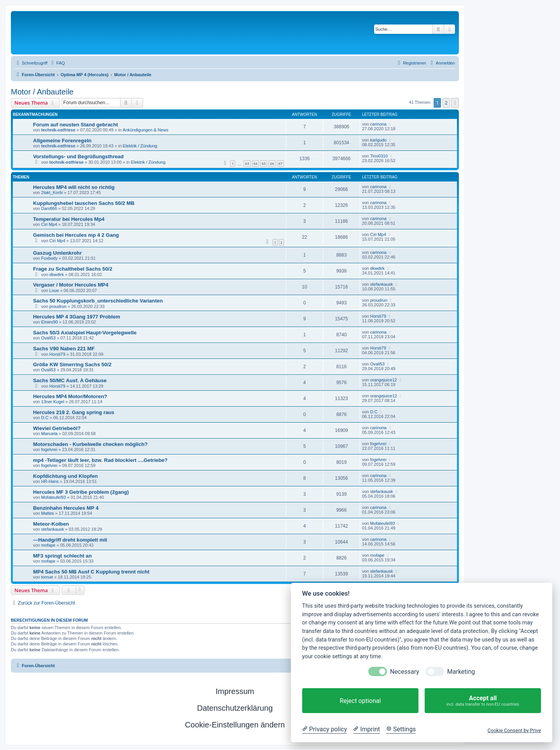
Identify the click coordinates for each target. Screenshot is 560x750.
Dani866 (49, 208)
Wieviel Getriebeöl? (57, 428)
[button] (455, 103)
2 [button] (446, 103)
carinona (378, 124)
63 (247, 163)
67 (280, 163)
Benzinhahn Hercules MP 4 (66, 508)
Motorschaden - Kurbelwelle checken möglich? (90, 444)
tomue (47, 577)
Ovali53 (48, 338)
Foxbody (49, 258)
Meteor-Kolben (51, 524)
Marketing (461, 672)
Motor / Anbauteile (42, 92)
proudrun (58, 306)
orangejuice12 (384, 380)
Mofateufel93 (54, 497)
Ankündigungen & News (146, 130)
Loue (54, 290)
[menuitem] (57, 63)
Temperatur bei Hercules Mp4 (69, 219)
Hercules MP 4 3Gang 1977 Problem (77, 317)
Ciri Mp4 (49, 224)
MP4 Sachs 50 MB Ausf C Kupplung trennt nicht (91, 572)
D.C (45, 418)
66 (272, 163)
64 (255, 163)
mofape (48, 545)
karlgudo (378, 140)
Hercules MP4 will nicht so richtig (74, 187)
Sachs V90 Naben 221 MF (64, 349)
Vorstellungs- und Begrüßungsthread (78, 156)
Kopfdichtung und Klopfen (65, 476)
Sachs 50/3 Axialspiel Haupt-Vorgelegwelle (85, 333)
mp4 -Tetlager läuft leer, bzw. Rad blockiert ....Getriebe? (100, 460)
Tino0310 (379, 156)
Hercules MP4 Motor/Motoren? (70, 396)
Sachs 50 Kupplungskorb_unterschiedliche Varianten (98, 301)
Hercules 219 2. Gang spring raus (74, 412)
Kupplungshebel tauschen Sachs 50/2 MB (84, 203)
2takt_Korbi (52, 192)
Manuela (49, 434)
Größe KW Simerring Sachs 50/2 (72, 365)
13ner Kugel (53, 402)
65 (264, 163)
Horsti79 (378, 316)
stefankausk (382, 284)
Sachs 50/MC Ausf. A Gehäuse (70, 380)
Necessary (405, 672)
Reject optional (360, 701)
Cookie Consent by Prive (514, 730)
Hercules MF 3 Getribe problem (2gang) (81, 492)
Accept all (483, 701)
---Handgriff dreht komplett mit (70, 540)
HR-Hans (50, 481)
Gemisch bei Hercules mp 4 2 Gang (76, 235)
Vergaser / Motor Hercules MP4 (71, 285)
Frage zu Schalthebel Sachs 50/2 (73, 269)
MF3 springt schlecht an (62, 556)
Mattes (48, 513)
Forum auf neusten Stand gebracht (75, 125)
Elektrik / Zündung (140, 146)
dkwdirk (57, 274)
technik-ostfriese (58, 130)
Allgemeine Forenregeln (62, 141)
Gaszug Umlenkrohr (57, 253)
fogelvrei (49, 449)
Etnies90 (50, 322)
